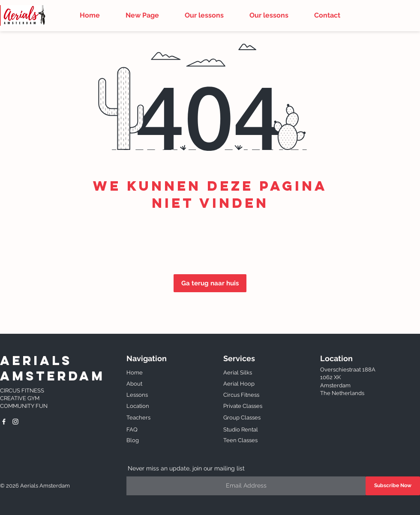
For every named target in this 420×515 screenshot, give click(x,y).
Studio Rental (241, 430)
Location (138, 406)
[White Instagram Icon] (15, 422)
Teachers (138, 418)
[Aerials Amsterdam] (4, 422)
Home (135, 373)
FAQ (132, 430)
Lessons (137, 395)
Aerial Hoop (240, 384)
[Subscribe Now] (393, 486)
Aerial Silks (238, 373)
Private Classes (243, 406)
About (135, 384)
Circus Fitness (242, 395)
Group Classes (242, 418)
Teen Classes (240, 440)
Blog (133, 440)
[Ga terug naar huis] (210, 283)
